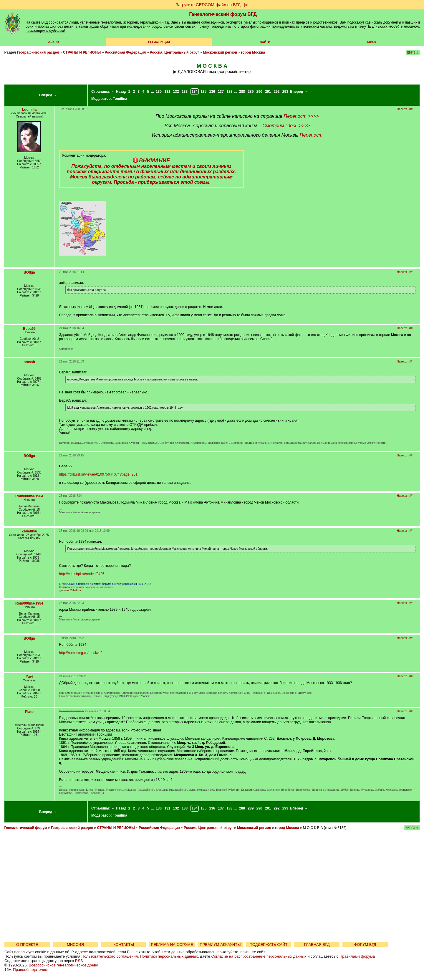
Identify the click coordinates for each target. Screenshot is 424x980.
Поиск (371, 42)
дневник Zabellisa (70, 590)
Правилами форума (357, 956)
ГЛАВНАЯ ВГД (317, 945)
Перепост (311, 135)
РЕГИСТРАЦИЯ (159, 42)
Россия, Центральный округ (174, 52)
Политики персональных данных (169, 956)
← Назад (119, 92)
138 (229, 92)
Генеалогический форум (25, 828)
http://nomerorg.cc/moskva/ (80, 653)
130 (159, 92)
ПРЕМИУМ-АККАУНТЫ (220, 945)
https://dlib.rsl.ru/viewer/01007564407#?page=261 (98, 474)
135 (203, 92)
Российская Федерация (125, 52)
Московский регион (220, 52)
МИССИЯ (75, 945)
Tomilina (120, 99)
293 (285, 92)
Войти (265, 42)
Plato (29, 712)
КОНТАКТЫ (124, 945)
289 (251, 92)
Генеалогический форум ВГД (223, 14)
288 (242, 92)
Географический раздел (38, 52)
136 (212, 92)
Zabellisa (29, 531)
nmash (29, 362)
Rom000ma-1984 (29, 496)
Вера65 (29, 329)
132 (176, 92)
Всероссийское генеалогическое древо (64, 965)
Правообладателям (30, 970)
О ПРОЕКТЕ (27, 945)
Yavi (29, 677)
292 (276, 92)
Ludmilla (29, 110)
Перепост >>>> (301, 116)
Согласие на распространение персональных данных (259, 956)
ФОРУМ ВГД (365, 945)
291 (268, 92)
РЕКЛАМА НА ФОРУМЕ (172, 945)
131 (167, 92)
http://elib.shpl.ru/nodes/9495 (82, 574)
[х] (246, 5)
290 (259, 92)
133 (185, 92)
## (411, 109)
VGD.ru (53, 42)
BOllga (29, 272)
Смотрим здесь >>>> (286, 126)
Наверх (402, 109)
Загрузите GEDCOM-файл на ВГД (208, 5)
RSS (79, 961)
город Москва (253, 52)
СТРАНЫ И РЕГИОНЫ (82, 52)
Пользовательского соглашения (110, 956)
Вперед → (48, 95)
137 (221, 92)
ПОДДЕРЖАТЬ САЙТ (269, 945)
